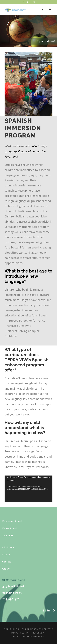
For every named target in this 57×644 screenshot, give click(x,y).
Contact (7, 562)
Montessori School (12, 521)
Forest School (9, 528)
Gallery (6, 569)
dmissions (9, 547)
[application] (28, 489)
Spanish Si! (8, 535)
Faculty (6, 554)
